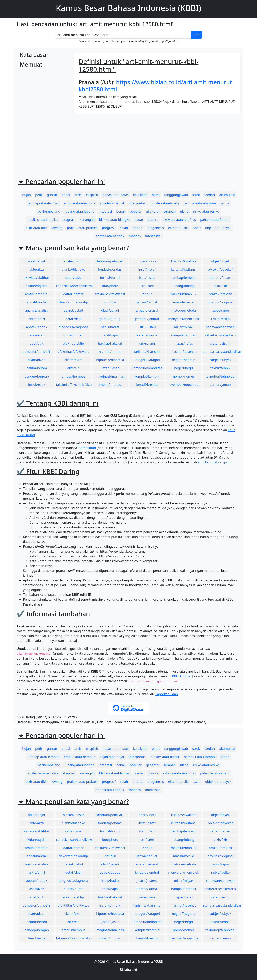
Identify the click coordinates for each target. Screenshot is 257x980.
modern (135, 236)
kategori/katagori (147, 360)
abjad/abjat (37, 261)
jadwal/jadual (147, 302)
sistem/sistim (221, 343)
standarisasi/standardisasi (221, 352)
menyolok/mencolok (184, 319)
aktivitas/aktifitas (37, 278)
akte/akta (37, 269)
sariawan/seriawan (221, 327)
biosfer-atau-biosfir (165, 203)
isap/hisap (147, 278)
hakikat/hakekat (110, 343)
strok (196, 195)
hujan (27, 195)
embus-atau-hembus (79, 203)
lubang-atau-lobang (79, 211)
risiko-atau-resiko (206, 211)
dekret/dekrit (73, 310)
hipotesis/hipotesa (110, 360)
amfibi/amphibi (37, 294)
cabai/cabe (73, 278)
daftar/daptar (73, 294)
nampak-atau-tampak (200, 203)
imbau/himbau (110, 385)
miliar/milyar (184, 327)
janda (225, 203)
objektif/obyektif (220, 269)
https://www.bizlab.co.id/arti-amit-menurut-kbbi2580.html (156, 86)
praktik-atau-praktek (82, 228)
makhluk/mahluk (184, 294)
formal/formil (110, 278)
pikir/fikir (220, 286)
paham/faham (220, 278)
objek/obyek (220, 261)
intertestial (153, 236)
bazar (197, 228)
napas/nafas (184, 343)
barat (156, 195)
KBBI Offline (181, 676)
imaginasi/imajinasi (110, 376)
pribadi (138, 228)
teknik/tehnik (220, 368)
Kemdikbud (87, 448)
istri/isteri (147, 286)
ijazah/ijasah (110, 368)
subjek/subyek (220, 360)
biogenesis (156, 228)
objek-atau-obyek (218, 228)
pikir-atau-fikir (36, 228)
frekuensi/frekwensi (110, 294)
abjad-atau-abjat (112, 203)
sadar (139, 220)
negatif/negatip (184, 360)
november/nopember (184, 385)
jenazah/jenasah (147, 310)
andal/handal (37, 302)
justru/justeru (147, 327)
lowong (57, 228)
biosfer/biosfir (73, 261)
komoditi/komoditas (147, 368)
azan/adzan (37, 360)
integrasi (105, 211)
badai (66, 195)
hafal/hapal (110, 335)
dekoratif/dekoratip (73, 302)
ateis (78, 195)
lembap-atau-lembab (44, 203)
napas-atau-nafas (116, 195)
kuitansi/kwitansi (184, 269)
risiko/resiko (220, 319)
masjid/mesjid (184, 302)
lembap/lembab (184, 278)
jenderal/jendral (147, 319)
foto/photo (110, 286)
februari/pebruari (110, 261)
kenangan (87, 220)
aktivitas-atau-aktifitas (179, 220)
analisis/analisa (37, 310)
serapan (170, 211)
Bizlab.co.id (129, 970)
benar (121, 211)
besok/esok (37, 385)
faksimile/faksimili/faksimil (73, 385)
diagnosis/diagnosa (73, 327)
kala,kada (140, 195)
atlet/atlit (36, 343)
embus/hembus (73, 376)
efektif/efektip (73, 343)
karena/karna (147, 335)
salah (124, 228)
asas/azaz (37, 335)
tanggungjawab (176, 195)
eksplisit (92, 195)
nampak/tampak (184, 335)
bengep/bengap (37, 376)
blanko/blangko (73, 269)
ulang (184, 211)
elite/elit (73, 368)
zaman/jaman (220, 385)
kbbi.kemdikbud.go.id (214, 462)
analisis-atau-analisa (43, 220)
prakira (153, 220)
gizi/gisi (110, 302)
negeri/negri (184, 368)
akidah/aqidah (37, 286)
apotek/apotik (37, 327)
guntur (52, 195)
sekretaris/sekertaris (220, 335)
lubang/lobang (184, 286)
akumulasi (227, 195)
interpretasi (137, 203)
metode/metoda (184, 310)
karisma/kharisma (147, 352)
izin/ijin (147, 294)
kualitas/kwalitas (184, 261)
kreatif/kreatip (147, 385)
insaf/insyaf (147, 269)
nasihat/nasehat (184, 352)
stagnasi (69, 220)
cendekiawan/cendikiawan (73, 286)
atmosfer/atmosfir (37, 352)
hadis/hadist (110, 327)
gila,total (153, 211)
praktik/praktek (220, 294)
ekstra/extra (73, 360)
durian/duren (73, 335)
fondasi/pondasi (110, 269)
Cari (197, 35)
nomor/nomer (184, 376)
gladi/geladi (110, 310)
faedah (209, 195)
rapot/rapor (220, 310)
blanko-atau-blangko (115, 220)
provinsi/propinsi (220, 302)
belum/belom (37, 368)
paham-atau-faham (215, 220)
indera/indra (147, 261)
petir (39, 195)
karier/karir (147, 343)
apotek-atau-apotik (110, 236)
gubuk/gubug (110, 319)
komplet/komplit (147, 376)
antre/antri (37, 319)
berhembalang (49, 211)
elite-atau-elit (178, 228)
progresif (109, 228)
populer (136, 211)
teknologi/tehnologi (220, 376)
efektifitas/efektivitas (73, 352)
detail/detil (73, 319)
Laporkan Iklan (167, 694)
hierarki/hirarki (110, 352)
